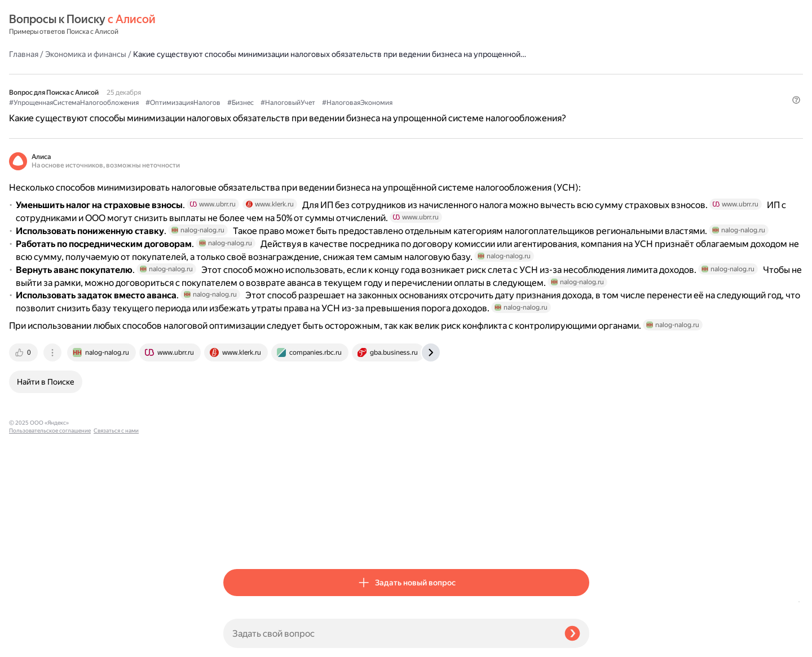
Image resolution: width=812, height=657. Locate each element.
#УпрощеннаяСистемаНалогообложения (288, 85)
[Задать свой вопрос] (389, 633)
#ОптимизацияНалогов (397, 85)
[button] (582, 116)
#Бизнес (455, 85)
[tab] (239, 541)
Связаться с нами (32, 644)
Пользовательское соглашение (50, 636)
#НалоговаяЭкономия (259, 96)
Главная (238, 25)
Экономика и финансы (300, 25)
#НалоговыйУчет (502, 85)
